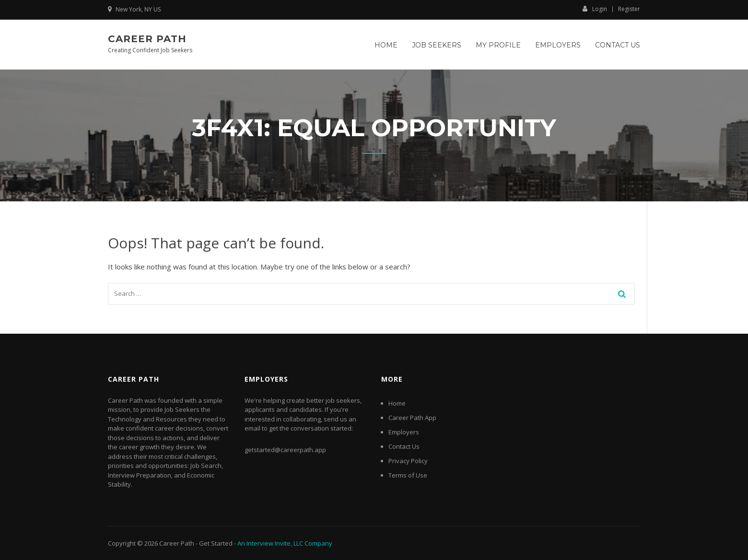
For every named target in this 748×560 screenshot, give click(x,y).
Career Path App (412, 418)
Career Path (147, 39)
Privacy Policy (408, 461)
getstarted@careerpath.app (285, 450)
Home (386, 45)
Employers (558, 45)
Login (595, 9)
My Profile (498, 45)
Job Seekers (437, 45)
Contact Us (618, 45)
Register (629, 9)
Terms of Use (408, 475)
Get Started (216, 543)
